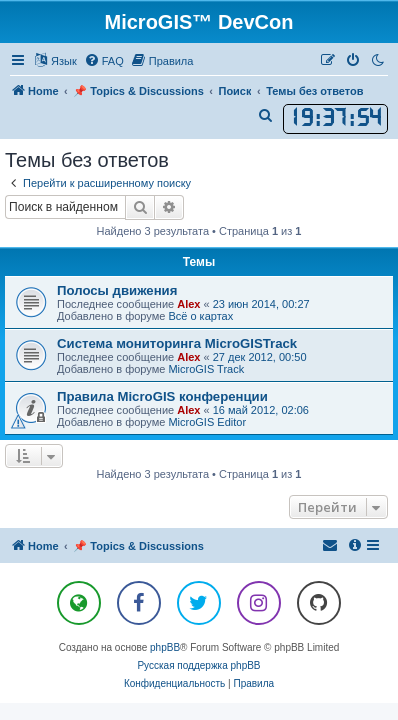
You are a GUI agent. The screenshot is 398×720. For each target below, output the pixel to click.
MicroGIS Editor (207, 422)
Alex (188, 304)
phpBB (165, 647)
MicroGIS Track (206, 369)
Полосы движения (117, 290)
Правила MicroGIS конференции (162, 396)
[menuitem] (104, 61)
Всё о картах (200, 316)
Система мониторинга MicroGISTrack (177, 343)
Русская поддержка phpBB (198, 665)
